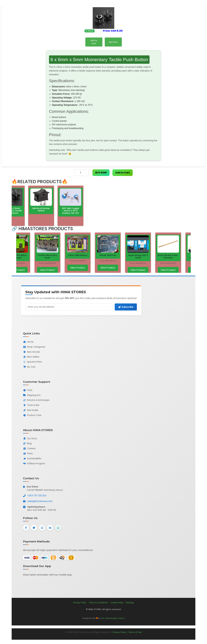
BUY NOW (101, 173)
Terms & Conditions (98, 603)
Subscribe (126, 307)
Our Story (30, 438)
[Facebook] (26, 528)
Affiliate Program (34, 464)
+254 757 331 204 (37, 496)
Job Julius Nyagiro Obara (113, 618)
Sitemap (130, 603)
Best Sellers (31, 357)
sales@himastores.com (40, 501)
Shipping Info (32, 395)
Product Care (32, 415)
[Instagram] (42, 528)
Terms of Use (135, 632)
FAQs (28, 390)
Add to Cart (94, 42)
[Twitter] (34, 528)
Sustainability (32, 458)
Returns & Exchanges (36, 400)
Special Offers (33, 362)
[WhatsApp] (58, 528)
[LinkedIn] (50, 528)
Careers (29, 448)
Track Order (31, 405)
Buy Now (113, 42)
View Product (18, 270)
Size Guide (31, 410)
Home (28, 342)
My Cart (29, 367)
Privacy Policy (80, 603)
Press (28, 453)
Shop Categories (34, 347)
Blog (27, 443)
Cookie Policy (117, 603)
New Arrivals (31, 352)
